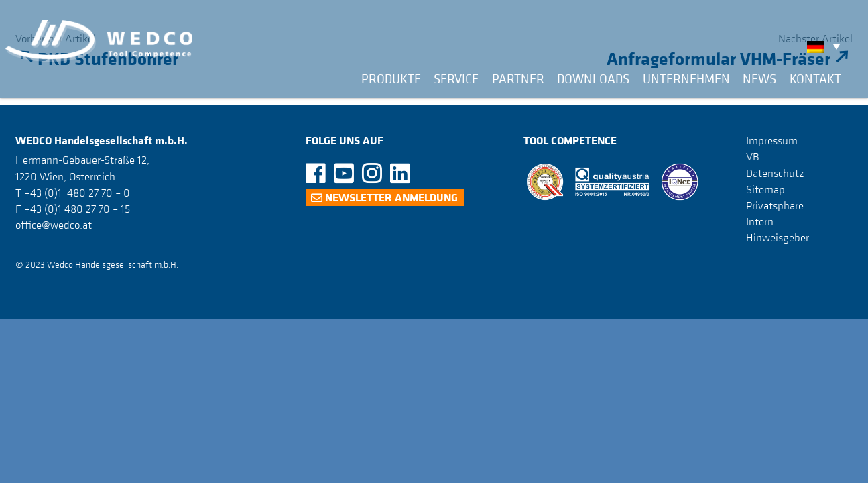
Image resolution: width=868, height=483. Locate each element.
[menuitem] (827, 46)
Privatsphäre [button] (775, 205)
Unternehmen (686, 78)
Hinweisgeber (778, 237)
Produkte (391, 78)
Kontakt (815, 78)
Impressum (772, 140)
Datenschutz (775, 173)
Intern (760, 221)
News (759, 78)
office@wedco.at (54, 225)
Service (456, 78)
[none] (827, 46)
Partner (518, 78)
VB (753, 156)
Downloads (593, 78)
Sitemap (765, 189)
